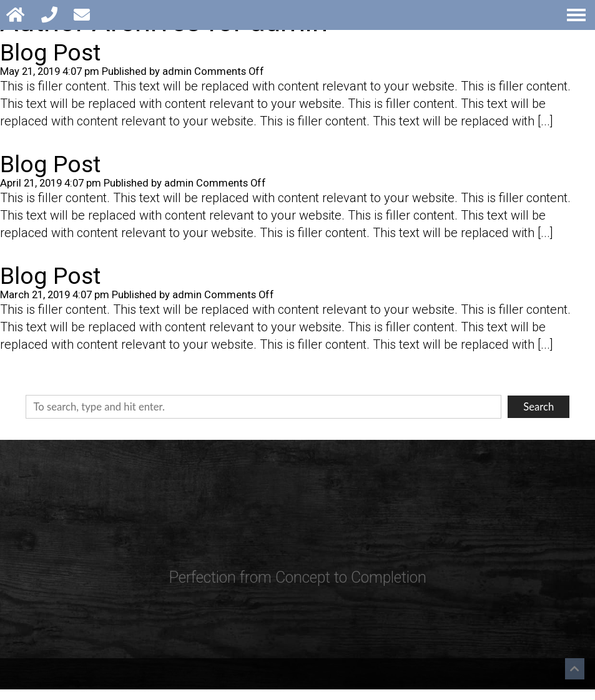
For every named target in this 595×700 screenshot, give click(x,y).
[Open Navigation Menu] (576, 15)
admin (177, 71)
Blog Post (50, 52)
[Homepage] (17, 15)
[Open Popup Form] (84, 15)
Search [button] (538, 407)
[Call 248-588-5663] (52, 15)
